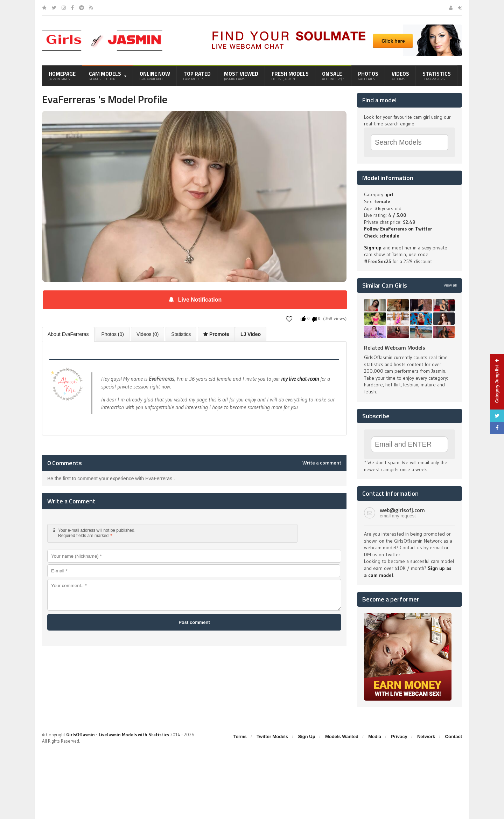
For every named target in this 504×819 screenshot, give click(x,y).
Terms (240, 737)
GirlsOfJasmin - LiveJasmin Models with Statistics (118, 735)
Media (375, 737)
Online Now (155, 76)
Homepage (62, 76)
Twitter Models (272, 737)
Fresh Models (290, 76)
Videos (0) (148, 334)
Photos (368, 76)
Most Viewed (241, 76)
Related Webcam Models (395, 347)
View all (450, 285)
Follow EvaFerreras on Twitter (398, 229)
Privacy (399, 737)
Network (426, 737)
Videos (400, 76)
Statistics (437, 76)
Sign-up (373, 248)
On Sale (333, 76)
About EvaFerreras (68, 334)
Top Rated (197, 76)
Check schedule (382, 236)
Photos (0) (113, 334)
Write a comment (322, 463)
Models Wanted (342, 737)
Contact (454, 737)
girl (389, 194)
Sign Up (307, 737)
